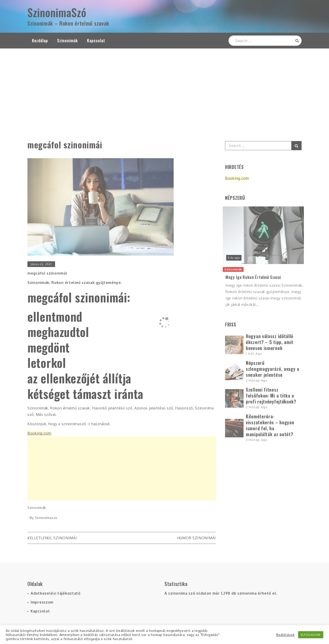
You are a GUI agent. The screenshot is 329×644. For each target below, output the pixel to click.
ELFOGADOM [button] (311, 635)
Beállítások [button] (285, 635)
